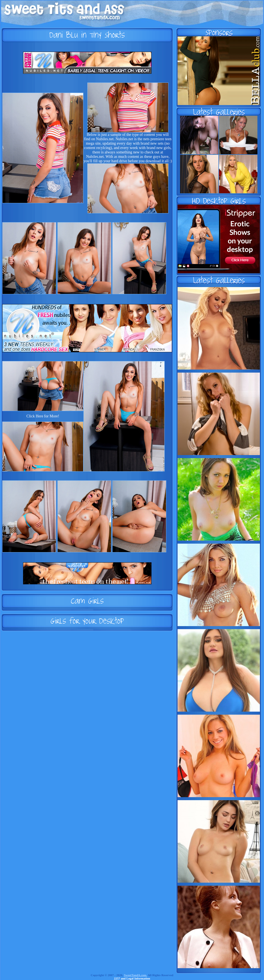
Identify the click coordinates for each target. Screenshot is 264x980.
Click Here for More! (43, 416)
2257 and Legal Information (132, 978)
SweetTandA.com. (135, 975)
